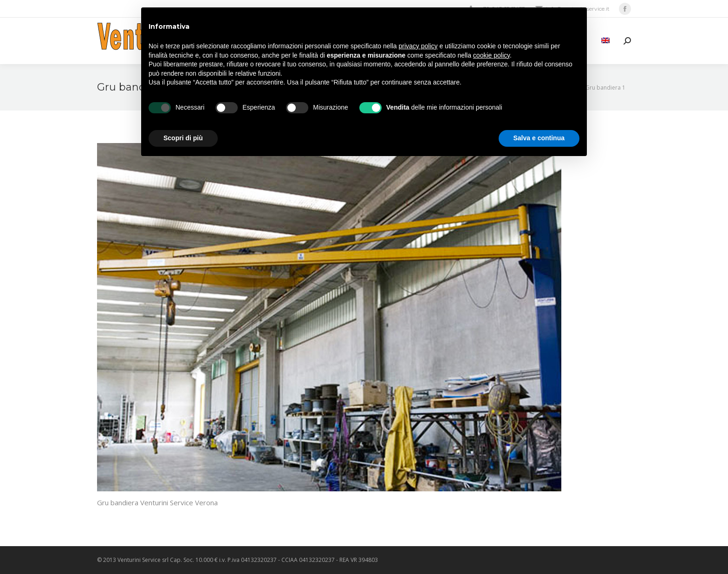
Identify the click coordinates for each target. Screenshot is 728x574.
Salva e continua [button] (539, 138)
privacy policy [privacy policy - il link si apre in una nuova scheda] (418, 46)
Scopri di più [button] (183, 138)
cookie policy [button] (491, 55)
